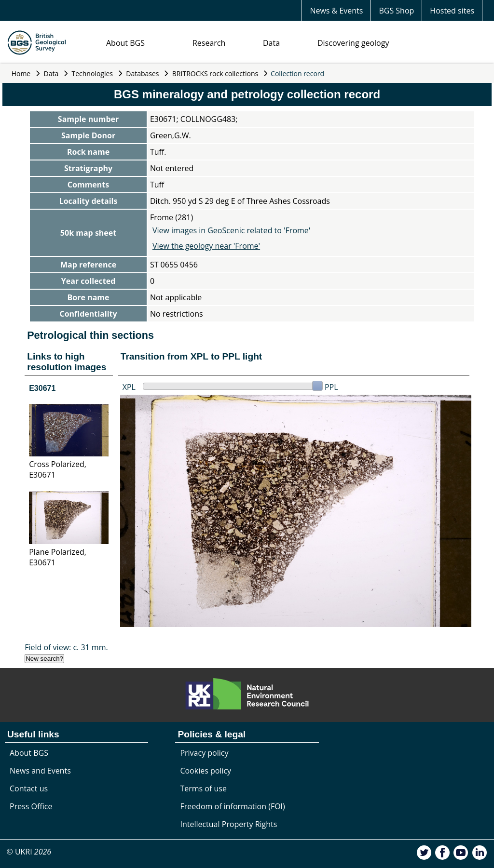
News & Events (336, 11)
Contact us (29, 788)
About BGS (125, 43)
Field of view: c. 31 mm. (66, 647)
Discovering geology (353, 43)
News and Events (40, 771)
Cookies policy (206, 771)
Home (21, 73)
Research (209, 43)
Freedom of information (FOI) (232, 806)
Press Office (31, 806)
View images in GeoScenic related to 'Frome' (231, 230)
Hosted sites (452, 11)
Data (271, 43)
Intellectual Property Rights (228, 824)
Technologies (93, 73)
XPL (129, 387)
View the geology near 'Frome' (206, 246)
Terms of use (203, 788)
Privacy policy (204, 753)
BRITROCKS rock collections (215, 73)
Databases (142, 73)
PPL (331, 387)
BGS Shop (396, 11)
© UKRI (29, 852)
